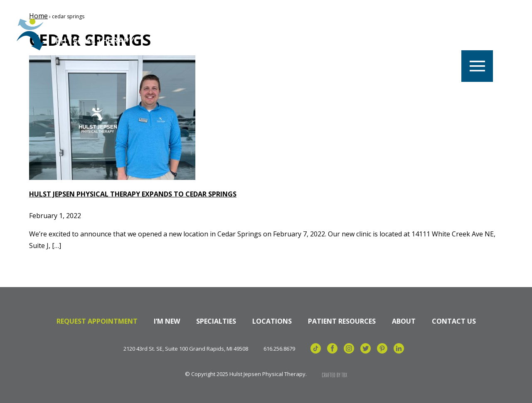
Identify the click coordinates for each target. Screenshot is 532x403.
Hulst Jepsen (79, 34)
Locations (272, 321)
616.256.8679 (279, 349)
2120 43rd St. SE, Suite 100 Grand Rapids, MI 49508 (186, 349)
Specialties (216, 321)
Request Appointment (97, 321)
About (404, 321)
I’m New (167, 321)
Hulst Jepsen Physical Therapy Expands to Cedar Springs (133, 194)
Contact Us (454, 321)
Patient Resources (342, 321)
